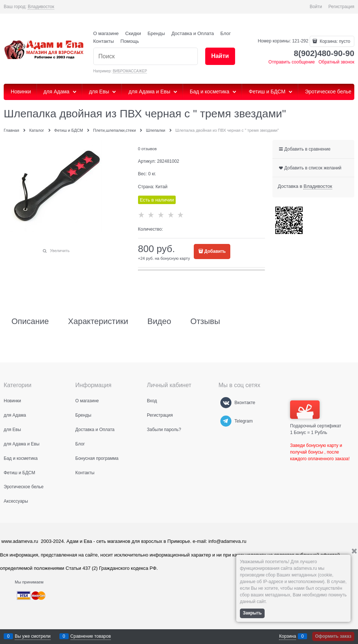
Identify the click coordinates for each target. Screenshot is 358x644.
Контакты (104, 41)
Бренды (156, 33)
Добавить (215, 251)
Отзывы (205, 321)
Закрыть (252, 613)
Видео (159, 321)
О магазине (106, 33)
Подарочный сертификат (316, 414)
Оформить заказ (333, 636)
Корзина (288, 636)
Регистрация (341, 7)
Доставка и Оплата (192, 33)
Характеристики (98, 321)
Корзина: (334, 41)
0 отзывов (147, 149)
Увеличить (60, 251)
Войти (316, 7)
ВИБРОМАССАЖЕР (130, 71)
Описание (30, 321)
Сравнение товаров (91, 636)
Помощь (130, 41)
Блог (226, 33)
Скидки (133, 33)
